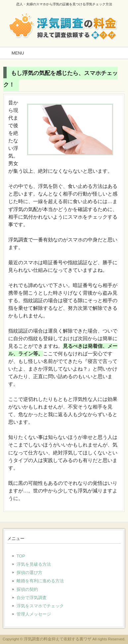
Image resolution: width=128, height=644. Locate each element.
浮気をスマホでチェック (40, 606)
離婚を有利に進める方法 (40, 581)
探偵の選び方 (29, 572)
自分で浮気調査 (32, 598)
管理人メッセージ (34, 614)
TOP (21, 556)
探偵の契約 (27, 589)
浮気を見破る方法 (34, 564)
